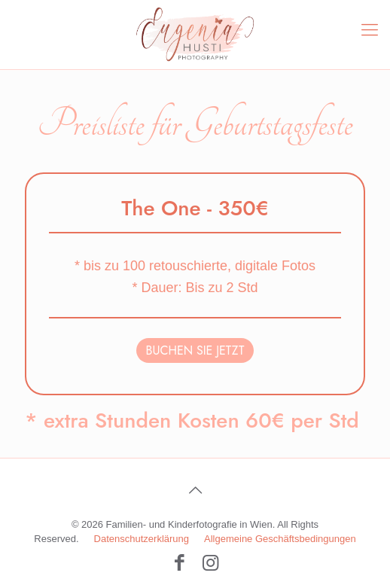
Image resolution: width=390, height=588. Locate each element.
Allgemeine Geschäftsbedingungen (280, 539)
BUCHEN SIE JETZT (195, 350)
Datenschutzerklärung (142, 539)
